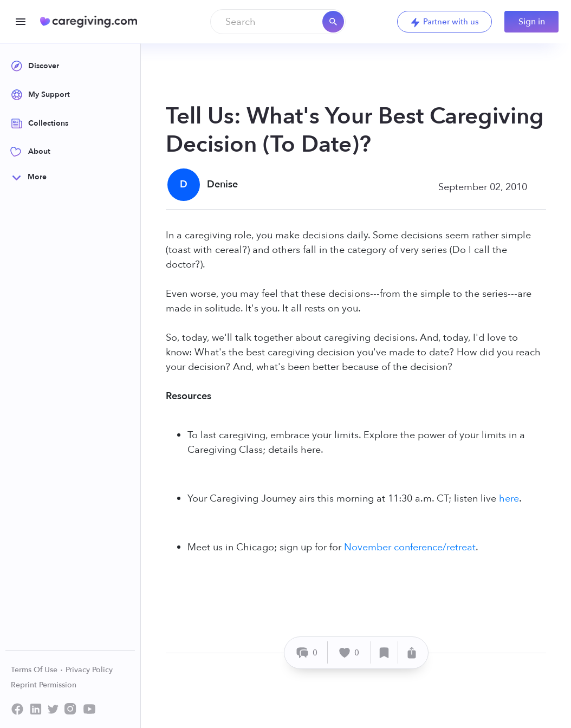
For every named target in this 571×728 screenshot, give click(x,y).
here (509, 499)
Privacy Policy (89, 670)
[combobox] (278, 22)
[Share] (412, 652)
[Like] (349, 652)
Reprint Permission (44, 685)
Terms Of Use (37, 670)
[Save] (385, 652)
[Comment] (307, 652)
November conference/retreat (410, 547)
